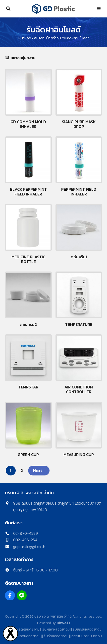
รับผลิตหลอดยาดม (56, 629)
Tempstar (28, 387)
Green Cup (28, 455)
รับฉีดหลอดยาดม (56, 636)
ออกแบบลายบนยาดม (87, 636)
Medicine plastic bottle (28, 259)
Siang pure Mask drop (79, 124)
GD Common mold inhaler (28, 124)
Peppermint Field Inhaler (79, 192)
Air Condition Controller (79, 389)
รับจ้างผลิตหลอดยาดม (24, 636)
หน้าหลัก (25, 38)
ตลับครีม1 (79, 257)
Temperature (79, 324)
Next (38, 470)
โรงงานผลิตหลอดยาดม (22, 629)
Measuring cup (79, 455)
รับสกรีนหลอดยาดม (87, 629)
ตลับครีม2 (28, 324)
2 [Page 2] (22, 470)
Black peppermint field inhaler (28, 192)
